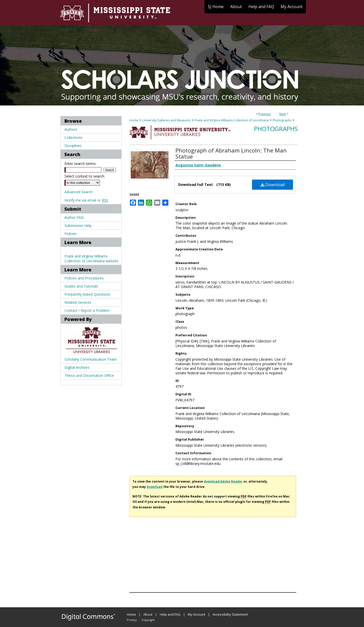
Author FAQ (74, 217)
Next (283, 114)
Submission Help (78, 225)
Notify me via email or (86, 200)
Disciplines (73, 146)
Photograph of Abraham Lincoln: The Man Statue (231, 153)
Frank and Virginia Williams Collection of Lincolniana (232, 120)
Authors (71, 129)
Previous (265, 114)
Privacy (132, 620)
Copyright (148, 620)
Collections (73, 137)
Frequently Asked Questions (87, 294)
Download (273, 185)
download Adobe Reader (223, 481)
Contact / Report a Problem (87, 310)
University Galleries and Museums (166, 120)
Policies (71, 234)
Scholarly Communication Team (91, 359)
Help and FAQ (170, 614)
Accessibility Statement (230, 614)
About (148, 614)
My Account (197, 614)
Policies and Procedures (84, 278)
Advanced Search (78, 192)
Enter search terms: (80, 164)
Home (134, 120)
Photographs (282, 120)
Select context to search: (85, 176)
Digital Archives (77, 367)
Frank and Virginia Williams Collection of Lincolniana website (91, 258)
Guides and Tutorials (81, 286)
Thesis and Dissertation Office (89, 375)
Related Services (78, 302)
